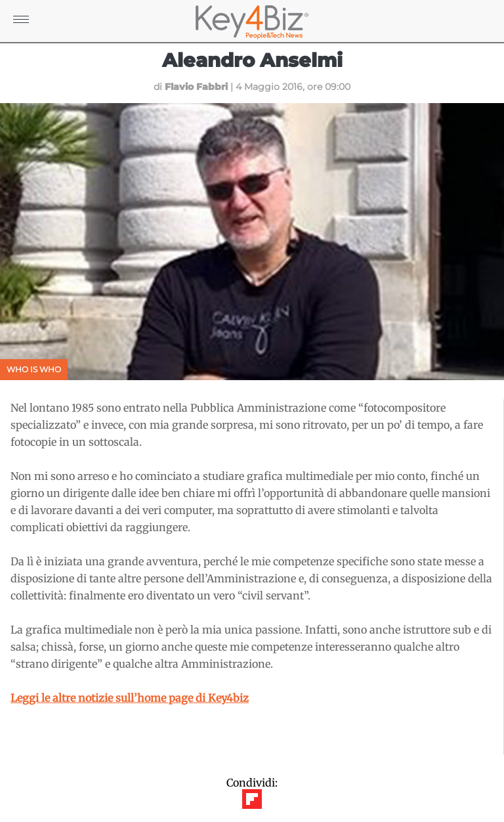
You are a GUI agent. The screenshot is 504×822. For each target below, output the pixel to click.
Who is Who (34, 369)
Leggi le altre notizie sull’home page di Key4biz (130, 698)
